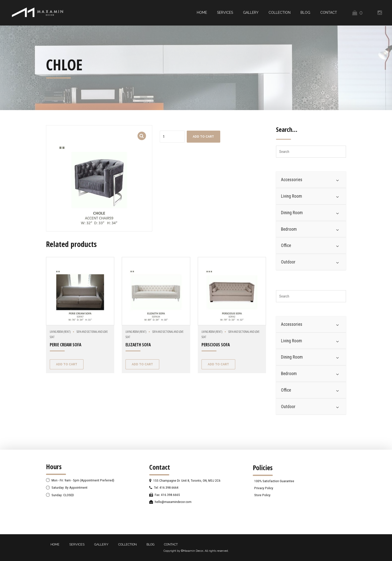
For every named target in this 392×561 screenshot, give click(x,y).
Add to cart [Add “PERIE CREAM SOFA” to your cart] (67, 364)
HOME (202, 13)
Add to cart (203, 137)
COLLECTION (279, 13)
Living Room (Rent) (60, 332)
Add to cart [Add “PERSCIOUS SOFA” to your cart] (218, 364)
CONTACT (329, 13)
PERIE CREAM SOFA (65, 345)
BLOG (305, 13)
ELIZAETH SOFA (138, 345)
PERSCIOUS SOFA (216, 345)
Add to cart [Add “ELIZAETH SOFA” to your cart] (142, 364)
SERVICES (225, 13)
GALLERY (251, 13)
